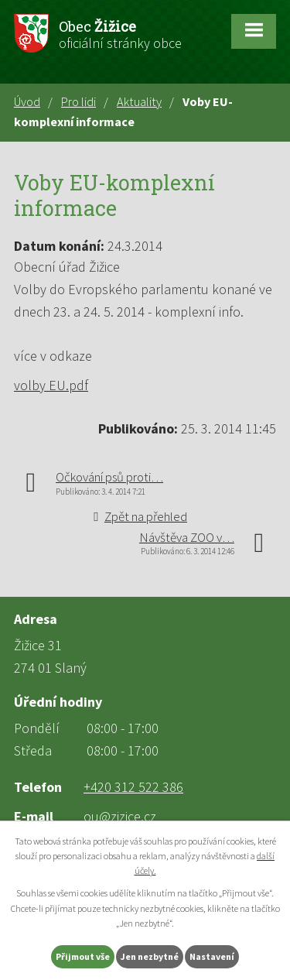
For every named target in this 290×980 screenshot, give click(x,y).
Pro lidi (78, 101)
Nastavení (212, 956)
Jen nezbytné (150, 956)
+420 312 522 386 (133, 787)
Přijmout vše (83, 956)
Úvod (27, 101)
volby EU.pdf (51, 385)
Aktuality (139, 101)
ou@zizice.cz (120, 816)
